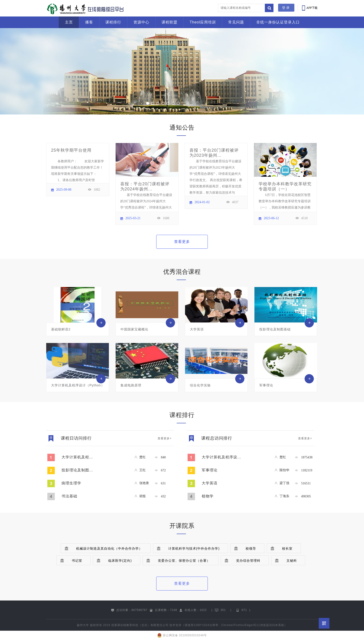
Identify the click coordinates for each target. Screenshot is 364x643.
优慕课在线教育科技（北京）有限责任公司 (140, 625)
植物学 (208, 496)
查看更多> (165, 438)
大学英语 (210, 483)
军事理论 (210, 470)
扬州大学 (83, 625)
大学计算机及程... (77, 457)
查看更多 (182, 242)
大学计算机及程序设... (221, 457)
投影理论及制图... (77, 470)
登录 (286, 8)
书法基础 (69, 496)
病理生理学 (71, 483)
